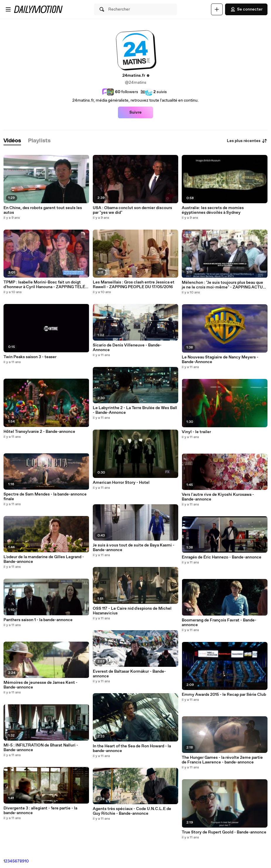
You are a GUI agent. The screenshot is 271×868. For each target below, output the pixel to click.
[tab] (12, 141)
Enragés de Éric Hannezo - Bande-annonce (222, 557)
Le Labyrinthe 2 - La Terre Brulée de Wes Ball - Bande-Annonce (135, 410)
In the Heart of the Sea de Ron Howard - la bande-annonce (132, 749)
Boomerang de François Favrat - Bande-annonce (219, 623)
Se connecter (246, 9)
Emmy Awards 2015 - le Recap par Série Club (224, 695)
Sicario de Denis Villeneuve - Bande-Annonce (127, 348)
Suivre (135, 112)
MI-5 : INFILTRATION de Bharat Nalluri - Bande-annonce (41, 748)
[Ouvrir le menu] (8, 9)
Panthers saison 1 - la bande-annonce (38, 620)
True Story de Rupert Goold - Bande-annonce (224, 832)
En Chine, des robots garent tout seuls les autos (43, 210)
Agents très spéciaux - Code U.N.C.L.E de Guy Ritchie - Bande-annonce (132, 811)
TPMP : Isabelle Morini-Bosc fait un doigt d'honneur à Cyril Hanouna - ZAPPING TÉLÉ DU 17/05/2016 (44, 285)
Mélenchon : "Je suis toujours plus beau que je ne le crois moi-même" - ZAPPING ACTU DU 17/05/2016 (222, 285)
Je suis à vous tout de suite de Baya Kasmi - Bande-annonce (134, 548)
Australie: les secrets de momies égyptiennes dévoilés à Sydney (213, 210)
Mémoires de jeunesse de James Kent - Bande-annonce (41, 685)
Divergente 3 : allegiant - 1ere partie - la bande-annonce (40, 811)
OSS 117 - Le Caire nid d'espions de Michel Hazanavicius (132, 611)
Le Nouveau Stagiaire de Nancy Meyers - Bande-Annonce (220, 360)
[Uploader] (217, 9)
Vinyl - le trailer (196, 432)
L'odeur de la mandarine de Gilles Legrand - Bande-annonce (44, 559)
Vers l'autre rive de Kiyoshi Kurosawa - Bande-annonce (218, 497)
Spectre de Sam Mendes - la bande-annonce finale (45, 497)
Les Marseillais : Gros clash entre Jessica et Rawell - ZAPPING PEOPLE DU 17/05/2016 (134, 285)
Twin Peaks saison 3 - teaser (30, 357)
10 (27, 861)
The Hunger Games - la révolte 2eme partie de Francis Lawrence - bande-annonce (222, 760)
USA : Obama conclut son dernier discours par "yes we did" (132, 210)
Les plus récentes (247, 141)
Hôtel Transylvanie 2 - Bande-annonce (39, 432)
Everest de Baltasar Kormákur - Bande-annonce (129, 674)
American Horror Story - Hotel (121, 483)
